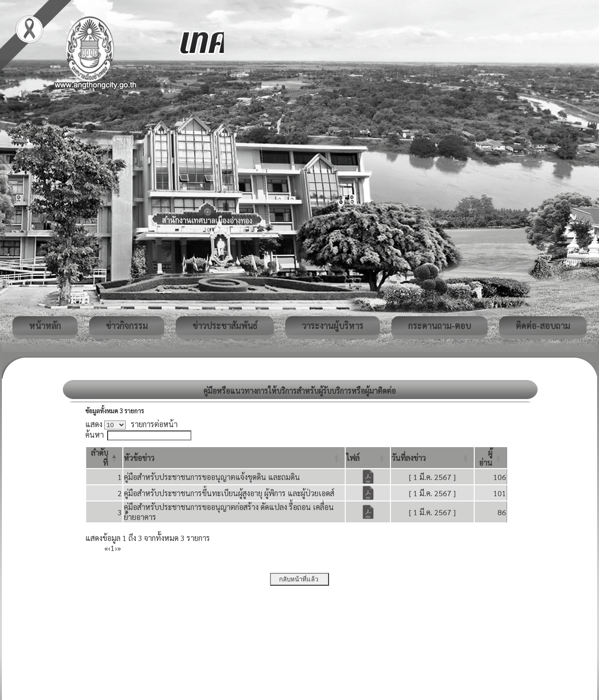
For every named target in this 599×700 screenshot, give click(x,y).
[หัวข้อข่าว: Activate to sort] (234, 458)
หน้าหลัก (45, 325)
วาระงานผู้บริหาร (333, 325)
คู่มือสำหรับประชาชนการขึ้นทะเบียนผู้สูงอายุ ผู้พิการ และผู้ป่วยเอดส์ (229, 493)
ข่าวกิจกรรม (127, 325)
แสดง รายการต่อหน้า (131, 424)
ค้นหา (95, 435)
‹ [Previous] (109, 548)
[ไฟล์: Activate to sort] (368, 458)
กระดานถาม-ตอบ (439, 325)
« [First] (106, 548)
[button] (139, 458)
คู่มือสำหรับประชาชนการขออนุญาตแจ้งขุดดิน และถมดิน (212, 477)
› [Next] (116, 548)
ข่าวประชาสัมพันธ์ (225, 325)
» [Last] (119, 548)
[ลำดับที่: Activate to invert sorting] (104, 458)
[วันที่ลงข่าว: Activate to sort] (432, 458)
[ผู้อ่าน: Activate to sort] (491, 458)
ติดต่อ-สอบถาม (543, 325)
